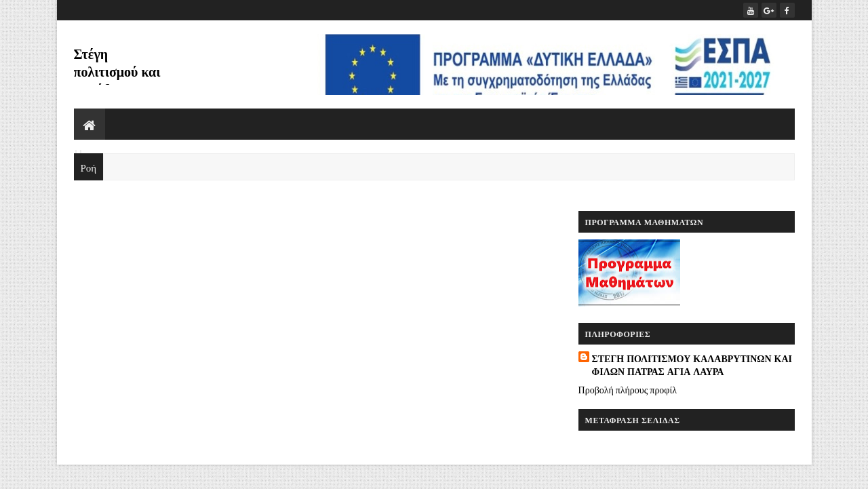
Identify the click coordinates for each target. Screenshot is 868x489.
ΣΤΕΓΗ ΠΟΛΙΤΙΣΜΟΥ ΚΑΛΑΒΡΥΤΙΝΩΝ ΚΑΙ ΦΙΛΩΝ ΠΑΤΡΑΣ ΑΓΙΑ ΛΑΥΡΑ (692, 365)
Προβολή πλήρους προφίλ (628, 389)
